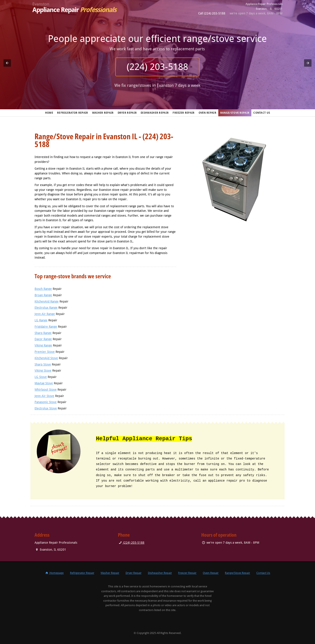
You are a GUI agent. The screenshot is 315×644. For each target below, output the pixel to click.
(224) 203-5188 (158, 67)
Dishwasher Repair (155, 113)
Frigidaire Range (46, 327)
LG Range (41, 320)
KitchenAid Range (47, 301)
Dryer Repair (127, 113)
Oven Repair (207, 113)
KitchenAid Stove (46, 358)
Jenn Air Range (45, 314)
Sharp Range (43, 333)
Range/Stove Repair (235, 113)
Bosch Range (43, 289)
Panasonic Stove (46, 402)
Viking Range (43, 345)
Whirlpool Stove (46, 390)
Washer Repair (103, 113)
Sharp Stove (43, 364)
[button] (7, 63)
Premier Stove (45, 352)
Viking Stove (43, 371)
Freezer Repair (184, 113)
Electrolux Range (46, 308)
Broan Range (43, 295)
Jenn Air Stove (44, 396)
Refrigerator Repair (73, 113)
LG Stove (41, 377)
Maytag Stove (44, 383)
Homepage (54, 573)
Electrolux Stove (46, 408)
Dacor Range (43, 339)
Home (49, 113)
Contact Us (262, 113)
